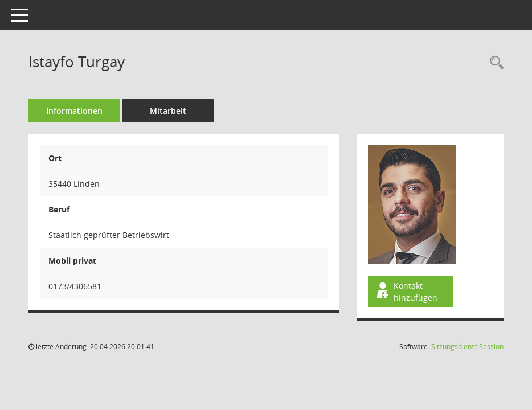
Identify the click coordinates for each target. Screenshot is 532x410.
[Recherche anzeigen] (494, 63)
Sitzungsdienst (467, 347)
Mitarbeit (168, 111)
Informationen (74, 111)
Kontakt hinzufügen (406, 292)
